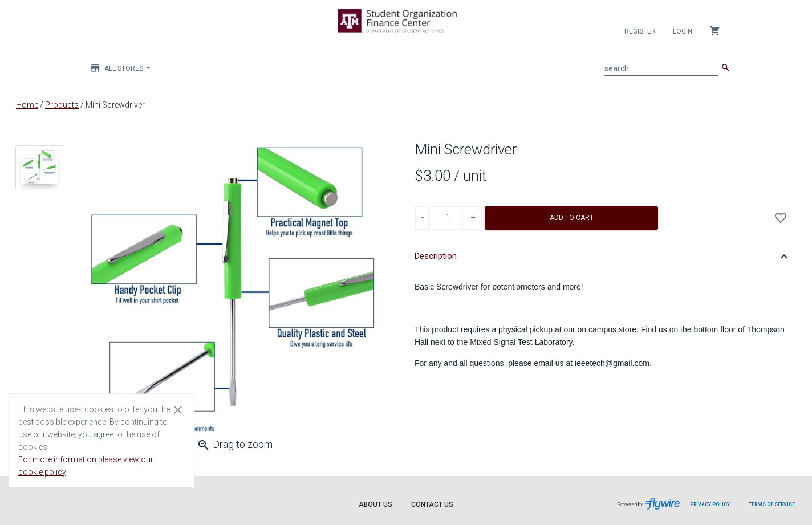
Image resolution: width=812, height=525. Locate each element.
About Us (375, 504)
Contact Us (432, 504)
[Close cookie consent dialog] (178, 409)
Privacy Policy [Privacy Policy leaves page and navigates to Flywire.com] (710, 504)
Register (640, 31)
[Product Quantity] (447, 218)
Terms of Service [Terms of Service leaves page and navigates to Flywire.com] (772, 504)
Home (27, 105)
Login (683, 31)
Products (62, 105)
